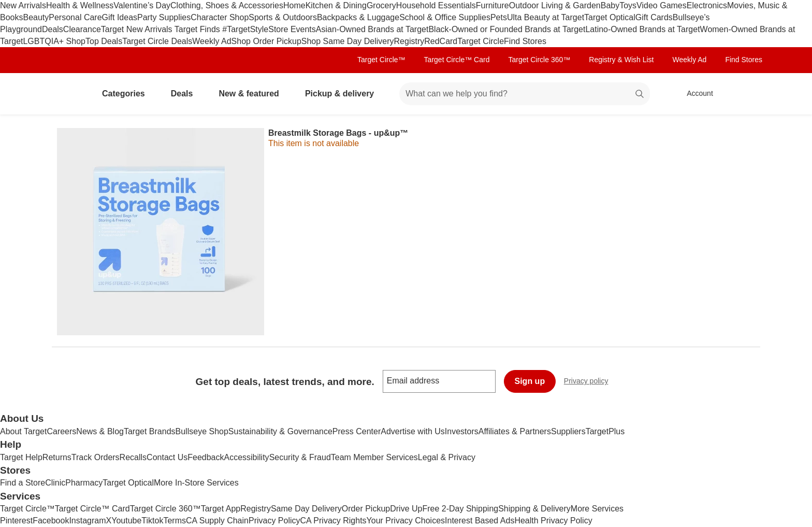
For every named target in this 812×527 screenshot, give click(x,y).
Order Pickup (366, 509)
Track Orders (96, 457)
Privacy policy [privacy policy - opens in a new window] (590, 382)
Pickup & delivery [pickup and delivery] (344, 94)
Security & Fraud (300, 457)
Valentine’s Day (142, 5)
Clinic (55, 483)
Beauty (36, 17)
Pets (499, 17)
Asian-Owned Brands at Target (372, 29)
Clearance (82, 29)
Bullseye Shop (202, 431)
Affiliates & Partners (515, 431)
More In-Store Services (196, 483)
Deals (53, 29)
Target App (221, 509)
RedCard (441, 41)
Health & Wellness (80, 5)
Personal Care (75, 17)
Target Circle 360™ (539, 60)
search (640, 95)
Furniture (492, 5)
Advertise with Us (413, 431)
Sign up (530, 381)
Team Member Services (374, 457)
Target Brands (150, 431)
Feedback (206, 457)
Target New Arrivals (138, 29)
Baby (610, 5)
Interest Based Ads (480, 521)
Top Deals (104, 41)
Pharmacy (84, 483)
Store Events (292, 29)
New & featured (253, 94)
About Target (23, 431)
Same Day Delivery (306, 509)
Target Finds (198, 29)
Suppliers (568, 431)
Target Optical (610, 17)
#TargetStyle (245, 29)
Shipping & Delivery (534, 509)
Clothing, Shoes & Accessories (227, 5)
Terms (175, 521)
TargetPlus (605, 431)
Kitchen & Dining (336, 5)
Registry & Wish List (621, 60)
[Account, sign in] (695, 94)
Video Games (662, 5)
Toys (628, 5)
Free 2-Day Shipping (460, 509)
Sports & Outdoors (283, 17)
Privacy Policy (274, 521)
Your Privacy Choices (406, 521)
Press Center (357, 431)
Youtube (126, 521)
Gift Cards (654, 17)
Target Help (21, 457)
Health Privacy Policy (553, 521)
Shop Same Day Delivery (348, 41)
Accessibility (246, 457)
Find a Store (23, 483)
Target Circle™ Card (457, 60)
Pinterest (16, 521)
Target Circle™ (381, 60)
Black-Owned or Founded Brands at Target (507, 29)
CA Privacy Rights (334, 521)
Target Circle (481, 41)
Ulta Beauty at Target (546, 17)
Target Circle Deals (157, 41)
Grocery (381, 5)
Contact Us (167, 457)
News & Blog (100, 431)
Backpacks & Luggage (358, 17)
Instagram (87, 521)
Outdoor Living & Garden (555, 5)
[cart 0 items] (747, 94)
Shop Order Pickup (266, 41)
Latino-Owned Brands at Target (642, 29)
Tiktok (152, 521)
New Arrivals (23, 5)
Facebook (51, 521)
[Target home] (66, 94)
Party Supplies (164, 17)
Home (294, 5)
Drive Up (406, 509)
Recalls (133, 457)
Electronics (707, 5)
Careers (61, 431)
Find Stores (525, 41)
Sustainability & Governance (280, 431)
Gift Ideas (120, 17)
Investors (462, 431)
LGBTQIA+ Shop (54, 41)
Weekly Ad (212, 41)
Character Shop (220, 17)
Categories (128, 94)
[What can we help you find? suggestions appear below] (525, 94)
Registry (409, 41)
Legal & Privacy (447, 457)
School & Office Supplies (445, 17)
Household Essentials (436, 5)
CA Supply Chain (217, 521)
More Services (597, 509)
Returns (57, 457)
